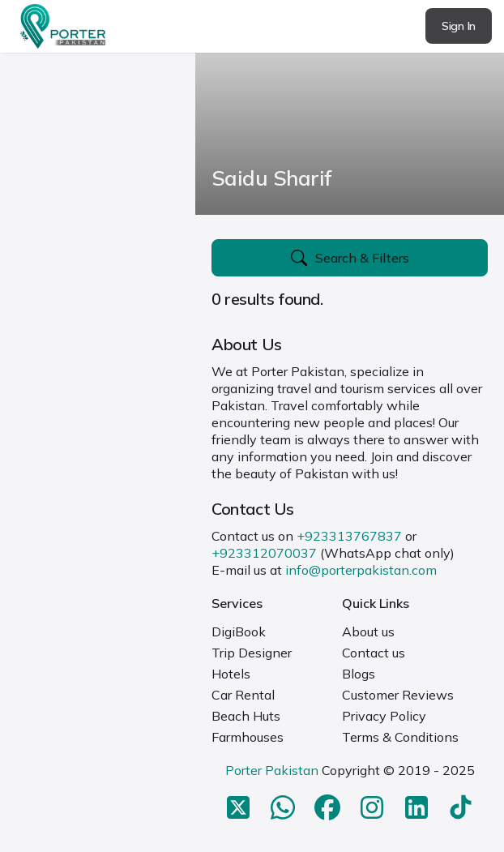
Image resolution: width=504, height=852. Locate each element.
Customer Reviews (398, 695)
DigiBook (239, 632)
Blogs (359, 674)
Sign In (459, 26)
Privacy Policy (384, 716)
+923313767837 (349, 536)
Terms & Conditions (400, 737)
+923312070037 (264, 553)
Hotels (231, 674)
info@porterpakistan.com (361, 570)
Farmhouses (248, 737)
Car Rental (243, 695)
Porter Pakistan (272, 770)
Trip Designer (252, 653)
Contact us (374, 653)
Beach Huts (246, 716)
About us (368, 632)
